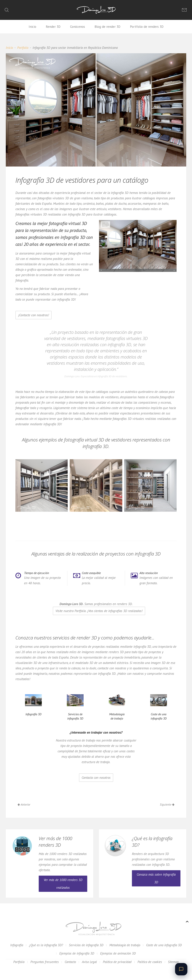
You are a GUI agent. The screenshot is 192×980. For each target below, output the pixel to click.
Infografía (17, 945)
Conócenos (78, 27)
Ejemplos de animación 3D (118, 953)
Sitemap (173, 962)
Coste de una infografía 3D (164, 945)
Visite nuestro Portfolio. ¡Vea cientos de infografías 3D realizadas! (99, 611)
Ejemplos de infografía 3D (77, 953)
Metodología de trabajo (125, 945)
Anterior (24, 805)
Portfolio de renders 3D (147, 27)
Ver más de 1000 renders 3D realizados (63, 884)
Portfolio (23, 48)
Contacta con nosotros (96, 778)
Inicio (32, 27)
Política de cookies (150, 962)
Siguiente (167, 805)
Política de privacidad (117, 962)
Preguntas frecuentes (45, 962)
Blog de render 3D (107, 27)
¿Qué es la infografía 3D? (46, 945)
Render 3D (53, 27)
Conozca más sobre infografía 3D (156, 878)
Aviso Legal (89, 962)
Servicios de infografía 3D (86, 945)
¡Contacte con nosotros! (34, 315)
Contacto (70, 962)
